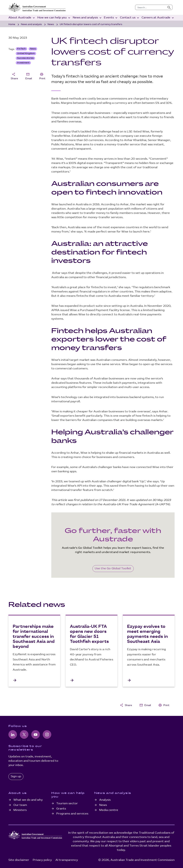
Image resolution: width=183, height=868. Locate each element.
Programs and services (72, 814)
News (51, 24)
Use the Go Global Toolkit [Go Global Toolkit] (113, 568)
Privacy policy (42, 860)
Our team (20, 805)
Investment (23, 63)
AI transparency (67, 860)
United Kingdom (26, 53)
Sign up (16, 776)
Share (14, 76)
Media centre (109, 810)
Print (42, 76)
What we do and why (28, 800)
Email (29, 76)
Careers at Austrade (158, 18)
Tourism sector (67, 803)
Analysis (105, 800)
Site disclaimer (19, 860)
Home (12, 24)
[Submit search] (169, 7)
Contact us (130, 18)
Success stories (25, 58)
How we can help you (54, 18)
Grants (61, 809)
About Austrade (22, 18)
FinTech (21, 49)
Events (111, 18)
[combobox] (151, 7)
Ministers (20, 810)
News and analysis (87, 18)
